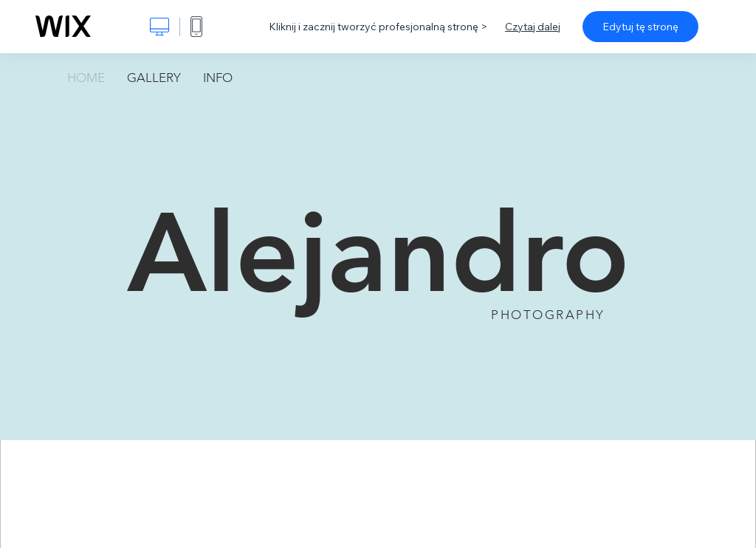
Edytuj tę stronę (640, 27)
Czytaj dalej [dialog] (533, 27)
